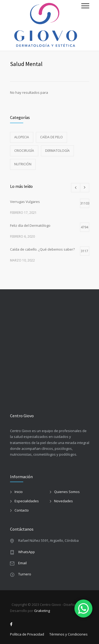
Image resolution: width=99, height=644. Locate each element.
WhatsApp (27, 552)
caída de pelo (51, 137)
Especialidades (27, 501)
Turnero (25, 574)
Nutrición (23, 164)
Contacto (22, 510)
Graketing (42, 611)
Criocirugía (24, 151)
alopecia (22, 137)
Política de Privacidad (27, 634)
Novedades (63, 501)
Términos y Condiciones (69, 634)
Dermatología (57, 151)
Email (22, 563)
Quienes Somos (67, 492)
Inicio (19, 492)
